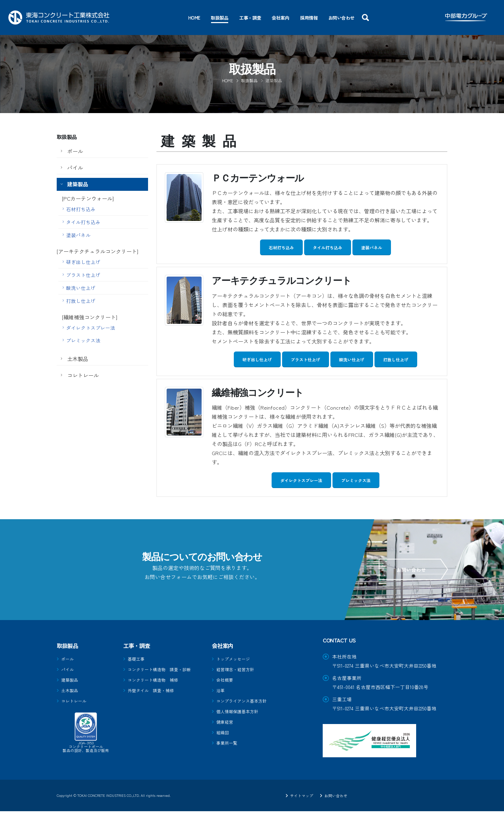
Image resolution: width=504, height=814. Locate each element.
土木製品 (78, 359)
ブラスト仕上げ (83, 275)
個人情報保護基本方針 (241, 712)
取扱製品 (219, 18)
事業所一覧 (229, 743)
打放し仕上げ (81, 301)
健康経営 (226, 722)
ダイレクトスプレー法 (91, 328)
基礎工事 (138, 661)
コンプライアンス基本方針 (246, 702)
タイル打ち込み (83, 222)
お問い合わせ (341, 18)
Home (194, 18)
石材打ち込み (81, 209)
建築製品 (78, 184)
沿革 (221, 692)
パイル (75, 168)
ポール (75, 151)
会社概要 (226, 682)
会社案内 (280, 18)
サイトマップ (298, 798)
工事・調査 (250, 18)
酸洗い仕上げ (81, 288)
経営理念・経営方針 (238, 672)
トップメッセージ (236, 661)
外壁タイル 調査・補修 (155, 692)
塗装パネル (78, 235)
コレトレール (83, 375)
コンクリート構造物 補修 (157, 682)
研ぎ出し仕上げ (83, 262)
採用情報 (309, 18)
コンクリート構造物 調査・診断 (164, 672)
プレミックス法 (83, 340)
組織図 (224, 732)
